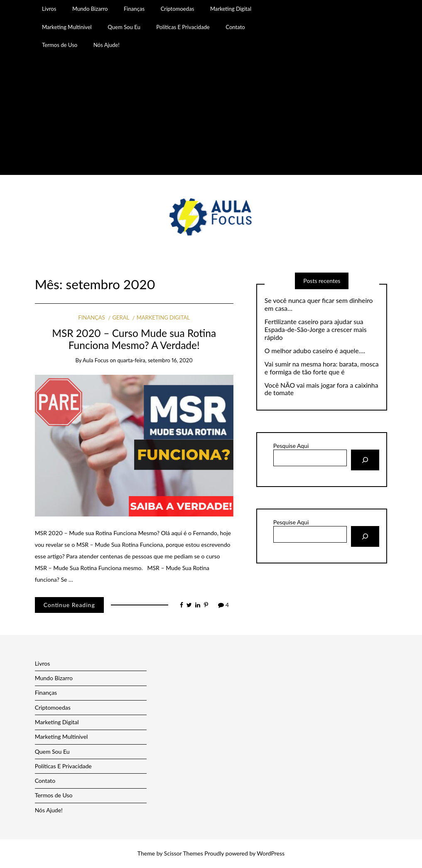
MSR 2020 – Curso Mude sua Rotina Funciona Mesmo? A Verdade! (134, 339)
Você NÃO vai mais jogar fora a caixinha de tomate (321, 389)
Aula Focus (96, 360)
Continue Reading (69, 605)
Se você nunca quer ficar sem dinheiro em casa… (319, 304)
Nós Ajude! (107, 45)
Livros (49, 9)
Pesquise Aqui (291, 446)
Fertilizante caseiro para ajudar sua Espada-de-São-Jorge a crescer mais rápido (316, 329)
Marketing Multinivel (67, 27)
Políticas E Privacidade (183, 27)
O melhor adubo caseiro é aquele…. (315, 351)
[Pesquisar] (365, 460)
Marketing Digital (231, 9)
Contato (235, 27)
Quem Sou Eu (124, 27)
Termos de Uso (60, 45)
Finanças (134, 9)
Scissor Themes (184, 853)
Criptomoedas (178, 9)
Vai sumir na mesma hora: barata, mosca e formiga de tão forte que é (322, 368)
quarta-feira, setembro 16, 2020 (155, 360)
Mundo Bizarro (90, 9)
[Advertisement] (211, 117)
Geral (121, 317)
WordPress (271, 853)
